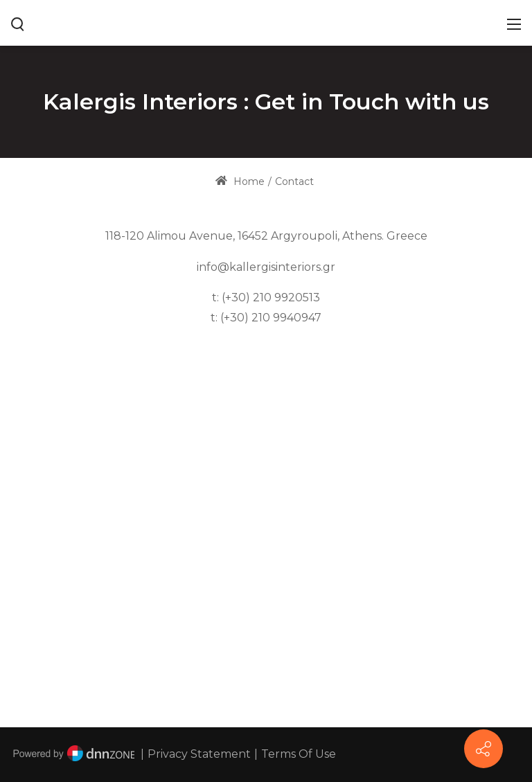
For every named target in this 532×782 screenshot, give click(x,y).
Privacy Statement (199, 754)
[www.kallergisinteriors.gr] (266, 22)
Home (240, 181)
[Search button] (18, 23)
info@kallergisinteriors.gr (266, 267)
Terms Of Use (299, 754)
